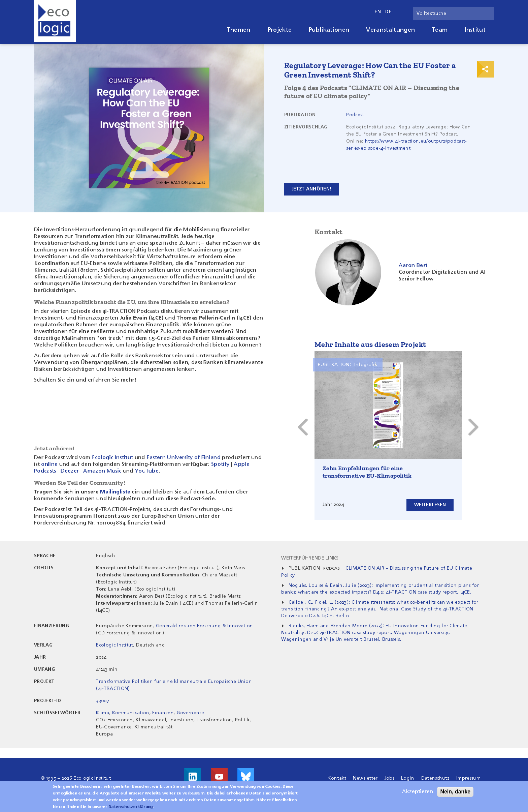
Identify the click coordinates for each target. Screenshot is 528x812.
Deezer (70, 471)
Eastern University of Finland (184, 458)
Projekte (280, 30)
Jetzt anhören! (312, 189)
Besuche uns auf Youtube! (219, 777)
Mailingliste (115, 492)
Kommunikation (131, 713)
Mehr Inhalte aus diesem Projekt (370, 344)
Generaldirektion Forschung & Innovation (204, 626)
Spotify (220, 464)
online (49, 464)
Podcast (355, 115)
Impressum (468, 778)
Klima (103, 713)
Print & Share (486, 69)
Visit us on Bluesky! (246, 777)
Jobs (389, 778)
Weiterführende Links (310, 558)
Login (408, 778)
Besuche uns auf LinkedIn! (193, 777)
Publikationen (329, 30)
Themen (239, 30)
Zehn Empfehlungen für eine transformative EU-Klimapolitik (367, 472)
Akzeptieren (418, 792)
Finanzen (163, 713)
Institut (475, 30)
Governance (191, 713)
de (388, 12)
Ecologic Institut (112, 458)
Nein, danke (455, 792)
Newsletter (365, 778)
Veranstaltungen (390, 30)
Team (440, 30)
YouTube (147, 471)
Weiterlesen (430, 505)
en (378, 12)
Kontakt (337, 778)
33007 (103, 701)
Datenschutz (436, 778)
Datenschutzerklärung (130, 807)
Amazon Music (102, 471)
